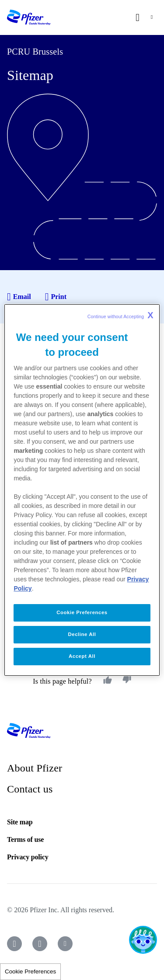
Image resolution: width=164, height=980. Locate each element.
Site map (20, 822)
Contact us (30, 789)
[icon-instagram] (40, 944)
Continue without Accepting (120, 315)
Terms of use (25, 839)
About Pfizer (35, 768)
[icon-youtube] (65, 944)
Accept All (82, 656)
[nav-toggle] (152, 17)
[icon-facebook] (14, 944)
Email (19, 297)
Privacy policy (28, 857)
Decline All (82, 634)
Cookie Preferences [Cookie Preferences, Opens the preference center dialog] (82, 612)
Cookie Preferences (30, 971)
